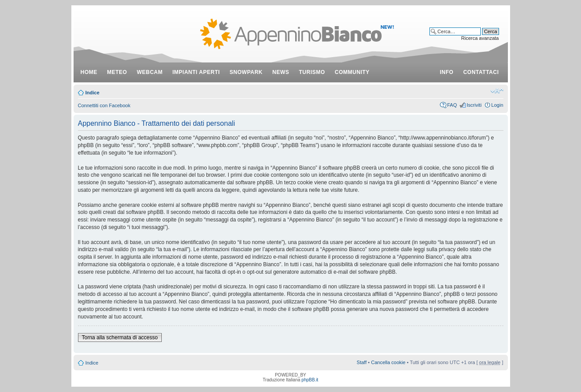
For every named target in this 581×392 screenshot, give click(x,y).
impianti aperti (196, 72)
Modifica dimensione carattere (497, 91)
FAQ (452, 105)
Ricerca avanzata (480, 38)
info (447, 72)
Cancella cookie (388, 362)
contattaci (481, 72)
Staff (362, 362)
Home (89, 72)
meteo (117, 72)
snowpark (246, 72)
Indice (93, 93)
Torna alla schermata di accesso (120, 338)
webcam (150, 72)
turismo (312, 72)
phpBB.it (310, 380)
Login (497, 105)
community (352, 72)
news (281, 72)
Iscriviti (474, 105)
